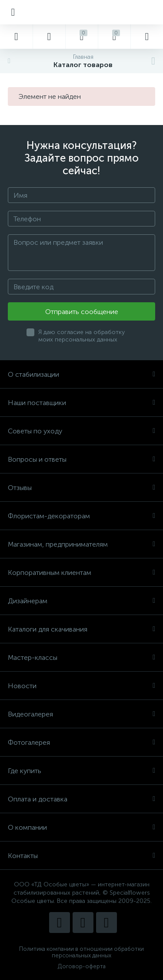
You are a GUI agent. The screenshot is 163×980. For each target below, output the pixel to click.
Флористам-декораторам (81, 516)
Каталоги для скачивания (81, 629)
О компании (81, 827)
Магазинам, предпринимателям (81, 544)
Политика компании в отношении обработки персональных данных (81, 952)
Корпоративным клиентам (81, 573)
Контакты (81, 856)
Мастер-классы (81, 657)
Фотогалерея (81, 742)
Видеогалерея (81, 714)
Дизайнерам (81, 601)
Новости (81, 686)
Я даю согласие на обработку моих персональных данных (81, 336)
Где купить (81, 771)
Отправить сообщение (82, 312)
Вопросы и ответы (81, 459)
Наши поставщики (81, 403)
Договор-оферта (82, 966)
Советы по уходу (81, 431)
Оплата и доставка (81, 799)
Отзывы (81, 488)
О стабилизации (81, 374)
